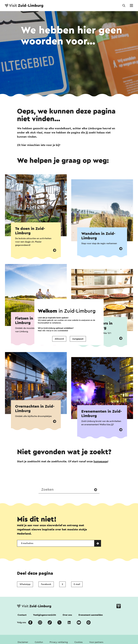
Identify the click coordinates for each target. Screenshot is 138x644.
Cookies (78, 642)
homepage (101, 462)
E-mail (77, 584)
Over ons (67, 615)
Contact (22, 615)
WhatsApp (25, 584)
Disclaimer (23, 642)
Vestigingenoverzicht (45, 615)
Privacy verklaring (59, 642)
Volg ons (21, 622)
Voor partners (96, 642)
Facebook (46, 584)
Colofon (39, 642)
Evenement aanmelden (91, 615)
